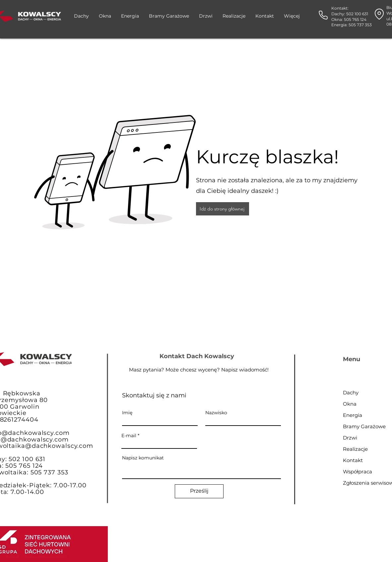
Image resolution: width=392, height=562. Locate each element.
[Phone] (323, 15)
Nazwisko (216, 413)
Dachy (351, 393)
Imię (127, 413)
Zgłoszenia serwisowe (366, 483)
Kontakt (353, 460)
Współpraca (358, 472)
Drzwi (350, 438)
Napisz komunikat (143, 458)
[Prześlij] (199, 491)
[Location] (379, 14)
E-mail (129, 436)
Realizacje (355, 449)
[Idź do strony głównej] (223, 209)
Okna (350, 404)
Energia (353, 415)
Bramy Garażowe (364, 426)
